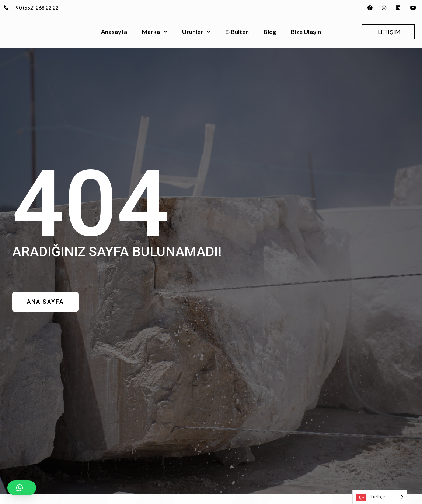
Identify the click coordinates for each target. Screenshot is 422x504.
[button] (22, 488)
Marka (155, 31)
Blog (270, 31)
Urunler (196, 31)
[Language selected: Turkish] (380, 497)
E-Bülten (237, 31)
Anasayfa (114, 31)
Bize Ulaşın (306, 31)
